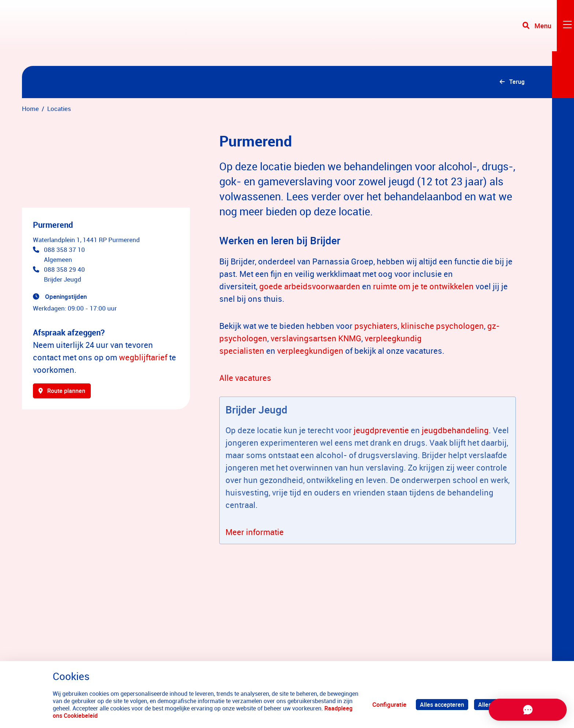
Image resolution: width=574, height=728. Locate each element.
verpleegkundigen (310, 352)
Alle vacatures (245, 379)
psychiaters (376, 327)
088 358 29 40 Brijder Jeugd (64, 276)
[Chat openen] (518, 710)
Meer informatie (255, 533)
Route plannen (64, 393)
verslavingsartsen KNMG (316, 339)
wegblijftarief (143, 359)
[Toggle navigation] (546, 33)
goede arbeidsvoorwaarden (310, 287)
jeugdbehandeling (455, 431)
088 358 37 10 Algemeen (64, 256)
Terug (516, 83)
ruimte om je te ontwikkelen (423, 287)
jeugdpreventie (381, 431)
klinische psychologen (442, 327)
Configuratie (386, 704)
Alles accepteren (440, 704)
